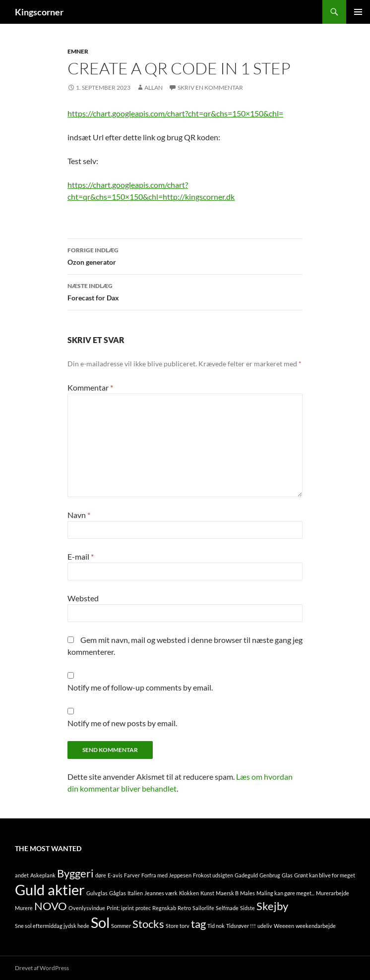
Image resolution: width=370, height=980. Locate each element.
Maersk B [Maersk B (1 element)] (227, 893)
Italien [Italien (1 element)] (135, 893)
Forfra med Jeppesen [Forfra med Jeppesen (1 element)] (166, 875)
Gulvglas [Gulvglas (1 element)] (97, 893)
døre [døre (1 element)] (101, 875)
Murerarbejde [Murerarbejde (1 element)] (333, 893)
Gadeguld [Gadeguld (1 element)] (246, 875)
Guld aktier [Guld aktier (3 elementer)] (50, 890)
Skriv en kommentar (210, 87)
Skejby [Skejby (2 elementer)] (272, 906)
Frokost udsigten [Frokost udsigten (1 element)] (213, 875)
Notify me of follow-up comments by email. (140, 687)
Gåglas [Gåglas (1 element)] (118, 893)
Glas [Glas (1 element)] (287, 875)
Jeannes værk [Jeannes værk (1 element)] (161, 893)
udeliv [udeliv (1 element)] (265, 926)
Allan (154, 87)
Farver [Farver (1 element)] (132, 875)
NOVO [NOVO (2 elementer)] (51, 906)
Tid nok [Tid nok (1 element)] (216, 926)
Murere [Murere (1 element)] (24, 908)
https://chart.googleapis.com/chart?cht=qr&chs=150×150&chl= (175, 113)
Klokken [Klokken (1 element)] (189, 893)
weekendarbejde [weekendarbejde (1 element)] (316, 926)
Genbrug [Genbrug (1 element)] (270, 875)
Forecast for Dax (185, 291)
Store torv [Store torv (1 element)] (178, 926)
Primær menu (358, 12)
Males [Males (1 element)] (247, 893)
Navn (79, 515)
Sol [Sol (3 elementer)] (100, 922)
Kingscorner (39, 12)
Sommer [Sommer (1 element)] (121, 926)
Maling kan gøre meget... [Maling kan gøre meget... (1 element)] (285, 893)
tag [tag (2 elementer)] (198, 924)
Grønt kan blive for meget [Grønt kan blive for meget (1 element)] (325, 875)
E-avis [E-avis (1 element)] (115, 875)
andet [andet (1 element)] (22, 875)
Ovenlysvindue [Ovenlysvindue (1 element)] (87, 908)
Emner (78, 51)
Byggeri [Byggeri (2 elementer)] (75, 873)
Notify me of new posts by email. (122, 723)
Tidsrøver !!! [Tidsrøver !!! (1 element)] (241, 926)
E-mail (81, 556)
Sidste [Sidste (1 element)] (247, 908)
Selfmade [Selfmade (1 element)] (227, 908)
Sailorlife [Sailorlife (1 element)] (203, 908)
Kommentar (90, 387)
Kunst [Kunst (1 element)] (207, 893)
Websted (83, 598)
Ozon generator (185, 255)
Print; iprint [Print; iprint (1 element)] (120, 908)
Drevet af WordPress (42, 968)
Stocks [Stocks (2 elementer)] (148, 924)
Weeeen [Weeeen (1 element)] (284, 926)
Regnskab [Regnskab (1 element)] (164, 908)
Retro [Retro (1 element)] (184, 908)
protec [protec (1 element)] (143, 908)
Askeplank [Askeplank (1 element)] (43, 875)
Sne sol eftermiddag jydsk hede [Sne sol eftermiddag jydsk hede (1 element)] (52, 926)
